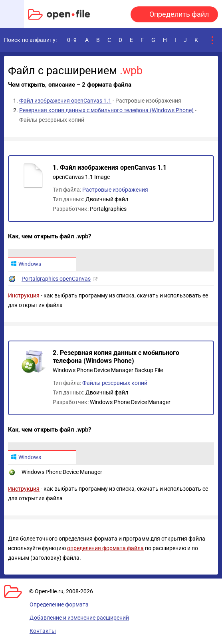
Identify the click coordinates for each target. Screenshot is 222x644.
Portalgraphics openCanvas (56, 279)
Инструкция (24, 295)
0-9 (72, 40)
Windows (26, 264)
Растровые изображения (115, 190)
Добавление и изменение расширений (79, 618)
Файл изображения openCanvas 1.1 (65, 101)
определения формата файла (105, 548)
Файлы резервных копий (115, 383)
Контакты (43, 631)
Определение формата (59, 604)
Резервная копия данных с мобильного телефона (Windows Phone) (106, 110)
